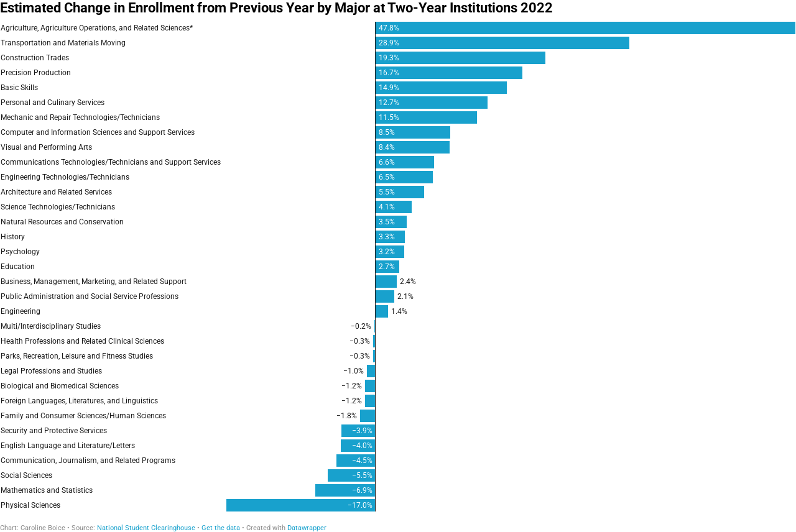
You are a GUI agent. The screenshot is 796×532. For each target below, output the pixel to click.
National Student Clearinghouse (146, 528)
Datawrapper (307, 528)
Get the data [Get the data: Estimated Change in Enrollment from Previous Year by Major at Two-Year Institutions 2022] (221, 528)
